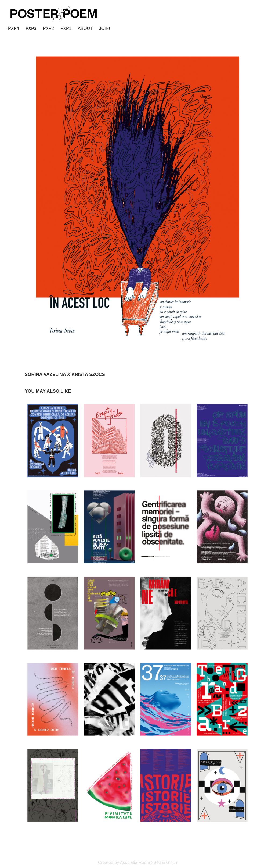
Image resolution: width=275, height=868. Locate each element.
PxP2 (48, 28)
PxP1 (66, 28)
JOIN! (105, 28)
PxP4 (14, 28)
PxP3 (31, 28)
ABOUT (85, 28)
